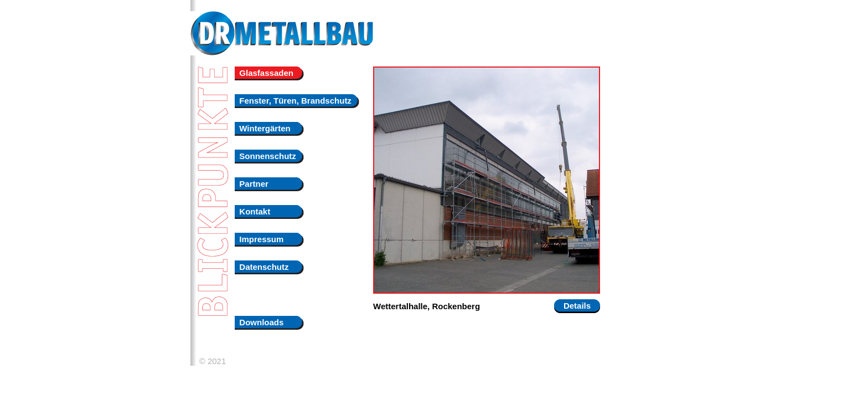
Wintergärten (263, 128)
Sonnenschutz (265, 156)
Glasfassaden (264, 73)
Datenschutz (262, 267)
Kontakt (252, 211)
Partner (252, 184)
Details (577, 306)
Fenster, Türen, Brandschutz (293, 101)
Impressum (259, 239)
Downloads (259, 322)
